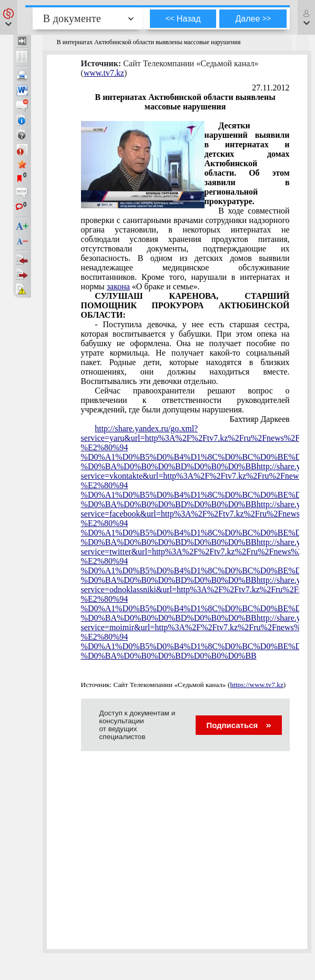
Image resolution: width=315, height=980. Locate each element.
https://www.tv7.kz (257, 685)
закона (118, 286)
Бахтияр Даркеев (260, 419)
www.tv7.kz (104, 73)
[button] (9, 17)
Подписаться (238, 725)
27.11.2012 (271, 88)
